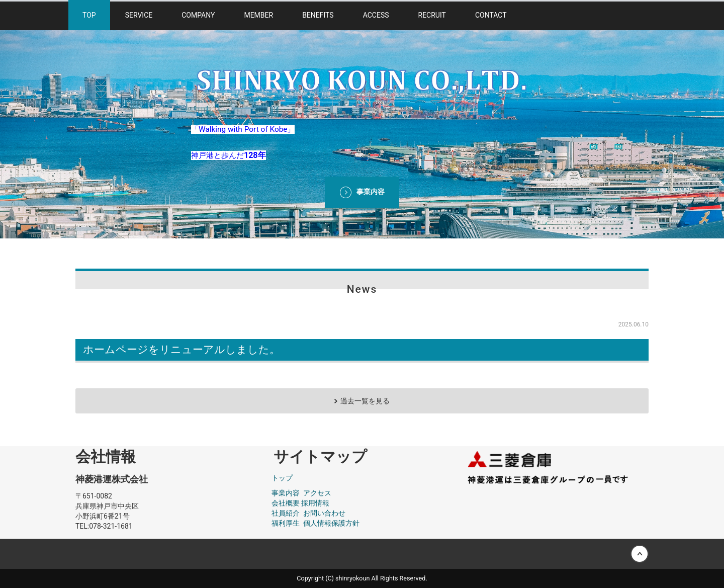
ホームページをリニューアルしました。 (182, 350)
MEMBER (258, 15)
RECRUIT (432, 15)
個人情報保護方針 (331, 523)
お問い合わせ (324, 513)
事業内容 (286, 493)
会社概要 (286, 503)
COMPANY (198, 15)
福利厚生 (286, 523)
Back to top (362, 554)
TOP (89, 15)
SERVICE (139, 15)
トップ (282, 478)
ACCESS (376, 15)
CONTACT (491, 15)
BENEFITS (318, 15)
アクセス (317, 493)
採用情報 (315, 503)
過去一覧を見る (365, 401)
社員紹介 (286, 513)
